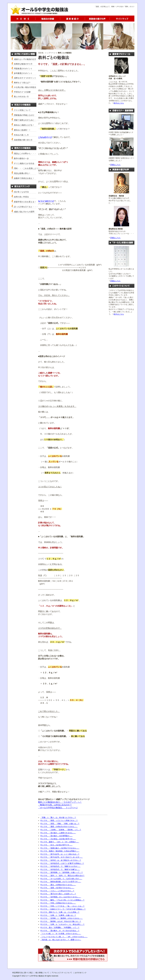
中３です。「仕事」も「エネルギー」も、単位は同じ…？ (62, 924)
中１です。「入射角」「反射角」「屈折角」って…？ (61, 830)
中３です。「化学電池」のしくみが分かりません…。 (61, 897)
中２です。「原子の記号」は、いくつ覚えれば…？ (60, 854)
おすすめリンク (81, 973)
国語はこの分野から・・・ (25, 154)
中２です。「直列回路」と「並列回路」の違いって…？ (62, 872)
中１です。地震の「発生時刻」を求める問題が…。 (60, 851)
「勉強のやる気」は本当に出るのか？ (55, 805)
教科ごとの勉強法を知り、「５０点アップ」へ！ (60, 802)
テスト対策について (22, 110)
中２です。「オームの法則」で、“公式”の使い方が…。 (61, 879)
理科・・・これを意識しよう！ (27, 168)
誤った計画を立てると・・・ (26, 207)
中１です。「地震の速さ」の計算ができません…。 (60, 848)
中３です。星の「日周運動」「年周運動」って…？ (60, 927)
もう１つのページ (46, 201)
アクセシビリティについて (62, 973)
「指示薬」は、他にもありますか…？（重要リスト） (61, 940)
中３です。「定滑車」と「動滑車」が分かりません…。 (62, 918)
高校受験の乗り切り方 (23, 140)
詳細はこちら (115, 165)
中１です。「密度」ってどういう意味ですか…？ (59, 820)
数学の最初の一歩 (21, 158)
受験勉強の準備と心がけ (24, 115)
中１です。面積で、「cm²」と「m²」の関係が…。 (60, 842)
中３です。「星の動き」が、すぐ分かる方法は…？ (60, 931)
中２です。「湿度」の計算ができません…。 (57, 888)
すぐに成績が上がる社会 (24, 163)
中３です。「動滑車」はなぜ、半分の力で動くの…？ (61, 921)
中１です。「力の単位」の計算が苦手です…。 (58, 839)
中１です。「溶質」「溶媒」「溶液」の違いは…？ (60, 824)
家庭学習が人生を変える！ (25, 202)
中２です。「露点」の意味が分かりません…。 (58, 885)
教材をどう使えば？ (22, 83)
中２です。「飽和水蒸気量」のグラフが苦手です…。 (61, 882)
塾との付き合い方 (21, 97)
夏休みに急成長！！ (22, 130)
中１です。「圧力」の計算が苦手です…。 (56, 845)
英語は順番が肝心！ (22, 173)
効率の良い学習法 (21, 197)
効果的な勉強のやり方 (23, 64)
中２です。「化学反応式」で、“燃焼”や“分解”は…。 (60, 869)
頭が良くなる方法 (21, 192)
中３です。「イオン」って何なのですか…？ (57, 891)
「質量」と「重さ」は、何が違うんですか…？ (58, 817)
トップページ (50, 53)
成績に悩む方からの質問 (24, 212)
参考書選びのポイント (23, 73)
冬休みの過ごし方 (21, 135)
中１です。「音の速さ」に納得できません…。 (58, 833)
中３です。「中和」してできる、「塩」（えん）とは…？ (62, 906)
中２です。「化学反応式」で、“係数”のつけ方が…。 (60, 866)
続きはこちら (119, 103)
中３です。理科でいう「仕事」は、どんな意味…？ (60, 912)
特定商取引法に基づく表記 (23, 973)
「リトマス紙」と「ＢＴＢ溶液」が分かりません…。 (61, 934)
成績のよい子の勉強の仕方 (25, 59)
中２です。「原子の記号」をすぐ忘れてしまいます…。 (62, 857)
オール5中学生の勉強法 (35, 976)
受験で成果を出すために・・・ (27, 120)
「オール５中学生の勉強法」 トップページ (58, 808)
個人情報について (42, 973)
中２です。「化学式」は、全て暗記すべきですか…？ (61, 860)
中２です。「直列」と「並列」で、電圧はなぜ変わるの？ (62, 876)
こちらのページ (45, 137)
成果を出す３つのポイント (25, 78)
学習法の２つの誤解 (22, 92)
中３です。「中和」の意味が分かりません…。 (58, 903)
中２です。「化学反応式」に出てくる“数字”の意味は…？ (62, 863)
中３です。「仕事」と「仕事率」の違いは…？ (58, 915)
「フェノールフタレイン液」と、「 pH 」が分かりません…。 (64, 937)
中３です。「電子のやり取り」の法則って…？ (58, 894)
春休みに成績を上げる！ (24, 125)
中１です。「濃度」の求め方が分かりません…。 (59, 827)
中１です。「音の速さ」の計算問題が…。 (56, 836)
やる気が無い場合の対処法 (25, 87)
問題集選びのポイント (23, 69)
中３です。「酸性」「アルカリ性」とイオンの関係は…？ (62, 900)
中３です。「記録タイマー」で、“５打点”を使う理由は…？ (63, 909)
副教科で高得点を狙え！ (24, 178)
